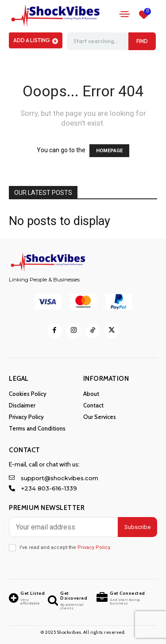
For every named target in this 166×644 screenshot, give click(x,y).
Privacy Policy (94, 547)
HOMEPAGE (109, 151)
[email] (63, 527)
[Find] (142, 41)
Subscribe (137, 527)
